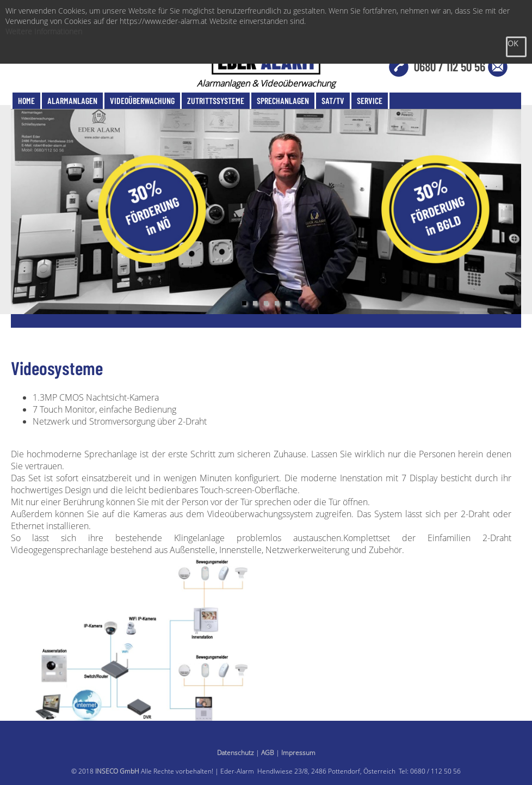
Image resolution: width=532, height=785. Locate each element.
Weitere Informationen (44, 31)
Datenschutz (236, 753)
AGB (268, 753)
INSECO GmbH (117, 771)
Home (26, 100)
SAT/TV (333, 100)
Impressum (298, 753)
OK (513, 43)
